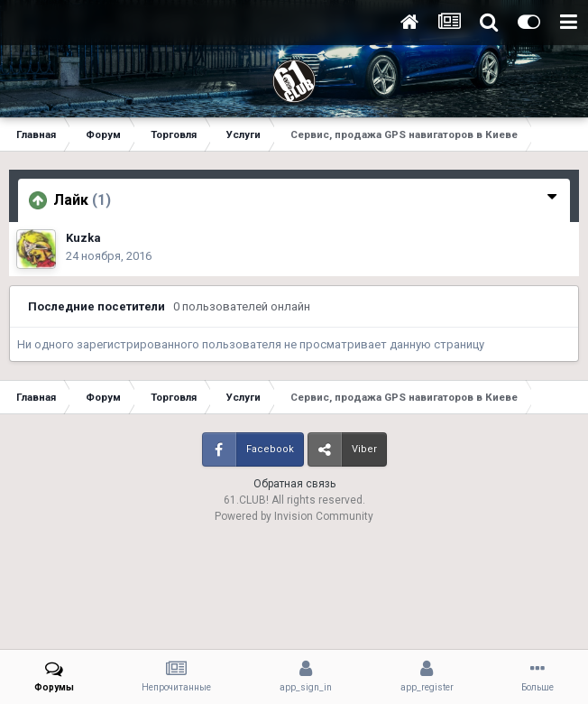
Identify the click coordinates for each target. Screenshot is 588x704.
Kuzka (83, 238)
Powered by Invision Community (294, 516)
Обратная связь (294, 484)
